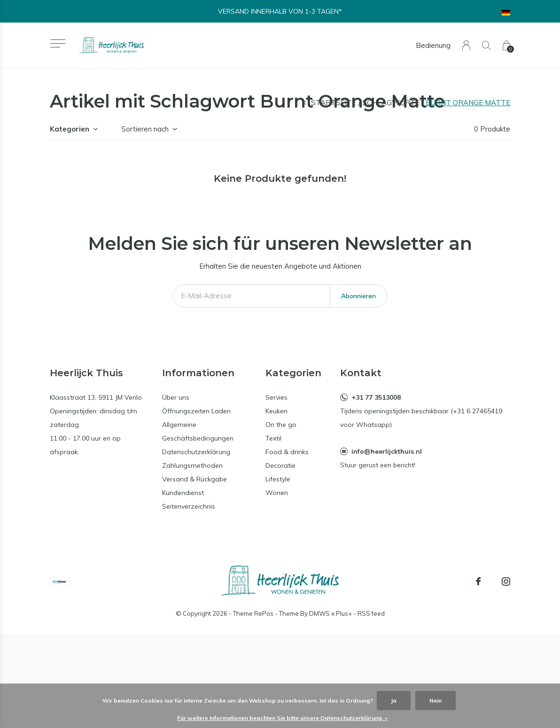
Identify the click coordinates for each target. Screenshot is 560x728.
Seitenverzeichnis (189, 506)
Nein (436, 701)
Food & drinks (287, 452)
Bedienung (433, 45)
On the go (281, 425)
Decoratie (280, 465)
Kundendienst (183, 493)
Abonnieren (358, 296)
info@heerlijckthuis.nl (387, 451)
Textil (273, 438)
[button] (58, 43)
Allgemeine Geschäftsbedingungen (198, 431)
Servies (276, 397)
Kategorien (70, 129)
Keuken (276, 411)
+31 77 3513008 (376, 397)
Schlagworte (391, 103)
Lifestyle (278, 479)
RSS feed (371, 613)
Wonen (277, 493)
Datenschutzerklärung (196, 452)
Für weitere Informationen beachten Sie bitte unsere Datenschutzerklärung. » (282, 718)
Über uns (176, 397)
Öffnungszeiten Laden (196, 411)
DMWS (319, 613)
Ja (394, 701)
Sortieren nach (145, 129)
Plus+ (344, 613)
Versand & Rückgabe (194, 479)
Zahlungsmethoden (192, 465)
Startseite (334, 103)
